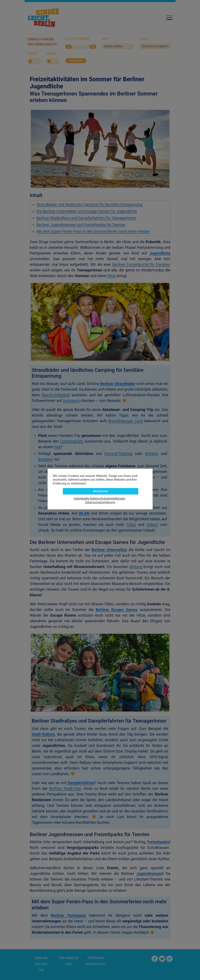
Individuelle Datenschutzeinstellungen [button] (99, 498)
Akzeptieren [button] (101, 491)
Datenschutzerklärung (100, 502)
